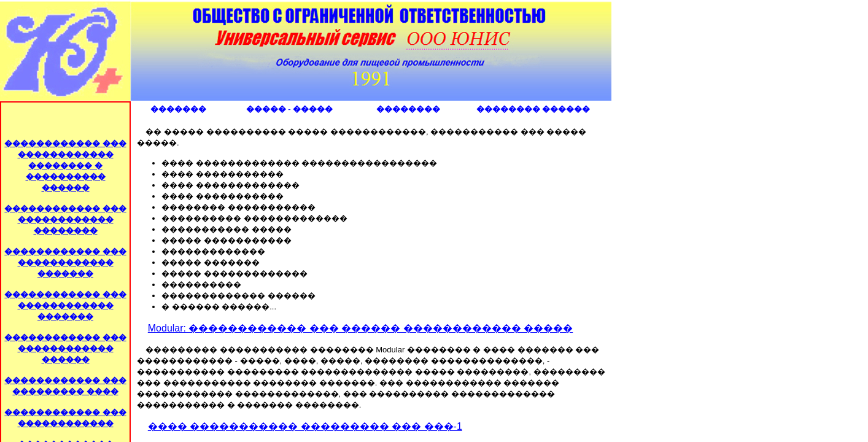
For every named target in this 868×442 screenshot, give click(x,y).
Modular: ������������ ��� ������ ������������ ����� (360, 328)
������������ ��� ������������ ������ (65, 348)
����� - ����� (289, 109)
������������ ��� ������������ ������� (65, 262)
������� (178, 109)
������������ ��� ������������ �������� (65, 219)
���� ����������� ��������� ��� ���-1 (305, 426)
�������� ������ (533, 109)
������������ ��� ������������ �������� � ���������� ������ (65, 165)
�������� (408, 109)
